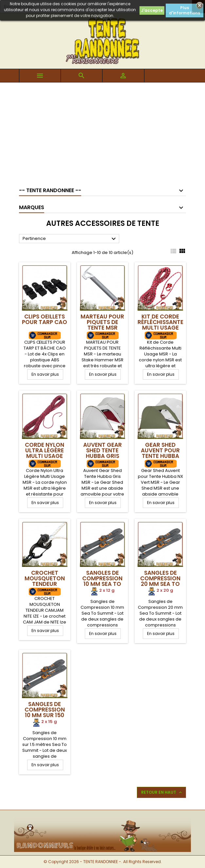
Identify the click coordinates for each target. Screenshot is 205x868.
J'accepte (152, 10)
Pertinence (70, 239)
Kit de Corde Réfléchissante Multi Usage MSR (160, 325)
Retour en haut (162, 792)
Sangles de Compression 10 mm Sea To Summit (102, 581)
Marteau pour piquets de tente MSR (102, 322)
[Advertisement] (102, 132)
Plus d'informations (185, 10)
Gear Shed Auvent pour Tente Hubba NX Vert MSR (160, 453)
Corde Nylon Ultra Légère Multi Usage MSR (45, 453)
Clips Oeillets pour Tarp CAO (45, 319)
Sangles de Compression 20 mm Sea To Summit (160, 581)
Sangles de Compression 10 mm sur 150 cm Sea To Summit (45, 715)
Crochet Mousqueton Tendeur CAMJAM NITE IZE (45, 584)
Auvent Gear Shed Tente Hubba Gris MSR (102, 453)
